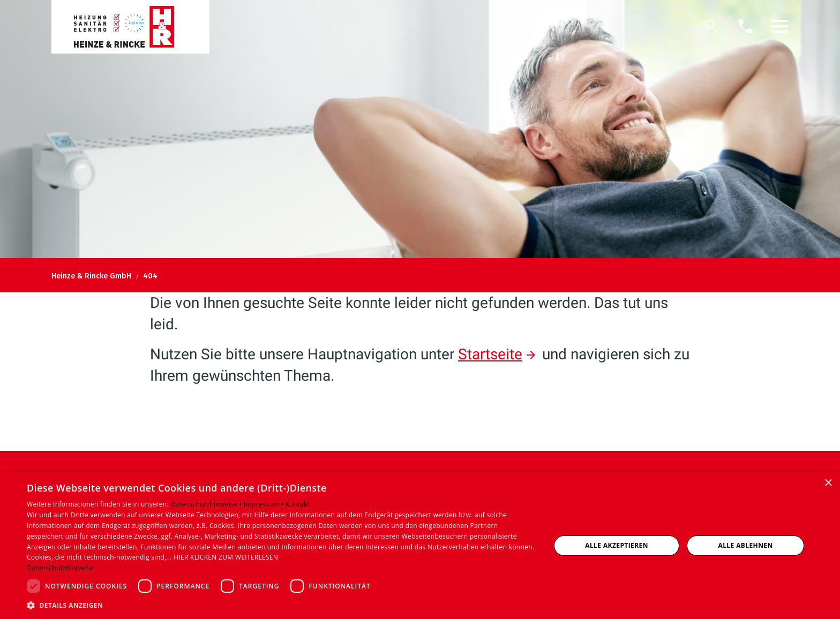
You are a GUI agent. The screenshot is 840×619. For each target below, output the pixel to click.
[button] (780, 26)
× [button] (828, 483)
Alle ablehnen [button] (746, 545)
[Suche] (711, 26)
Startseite (490, 354)
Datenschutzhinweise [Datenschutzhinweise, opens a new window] (60, 568)
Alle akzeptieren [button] (617, 545)
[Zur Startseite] (130, 27)
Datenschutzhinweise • (207, 504)
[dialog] (420, 545)
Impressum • (265, 504)
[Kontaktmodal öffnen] (746, 26)
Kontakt (297, 504)
